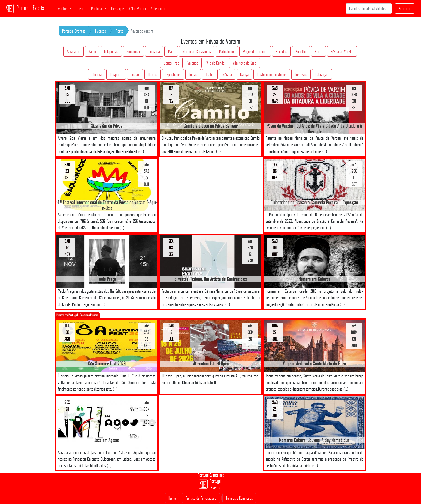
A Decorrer (158, 8)
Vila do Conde (215, 63)
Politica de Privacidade (201, 498)
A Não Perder (137, 8)
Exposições (173, 74)
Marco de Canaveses (197, 51)
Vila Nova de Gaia (245, 63)
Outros (152, 74)
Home (172, 498)
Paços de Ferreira (255, 51)
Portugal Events (24, 8)
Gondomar (133, 51)
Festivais (301, 74)
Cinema (97, 74)
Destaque (118, 8)
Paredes (281, 51)
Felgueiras (111, 51)
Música (227, 74)
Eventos (101, 31)
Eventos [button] (62, 8)
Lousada (154, 51)
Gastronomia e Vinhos (272, 74)
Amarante (73, 51)
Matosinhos (227, 51)
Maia (171, 51)
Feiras (193, 74)
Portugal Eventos (74, 31)
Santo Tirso (171, 63)
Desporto (116, 74)
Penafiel (301, 51)
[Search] (369, 8)
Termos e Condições (239, 498)
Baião (92, 51)
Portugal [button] (97, 8)
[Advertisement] (211, 195)
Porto (119, 31)
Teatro (210, 74)
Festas (135, 74)
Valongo (193, 63)
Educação (322, 74)
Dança (244, 74)
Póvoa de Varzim (342, 51)
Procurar (405, 8)
